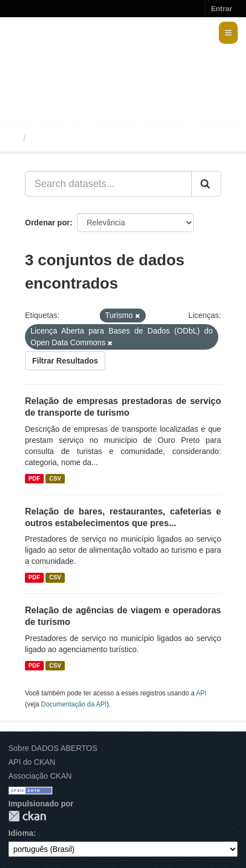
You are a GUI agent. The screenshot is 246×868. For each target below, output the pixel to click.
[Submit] (206, 184)
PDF (34, 478)
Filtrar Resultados (65, 361)
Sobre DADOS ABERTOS (53, 748)
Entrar (222, 9)
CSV (55, 478)
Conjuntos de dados (80, 138)
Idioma (21, 833)
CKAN (27, 816)
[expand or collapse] (228, 33)
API (201, 693)
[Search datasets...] (108, 184)
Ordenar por (47, 223)
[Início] (13, 138)
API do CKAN (32, 762)
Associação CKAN (40, 776)
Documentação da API (74, 704)
